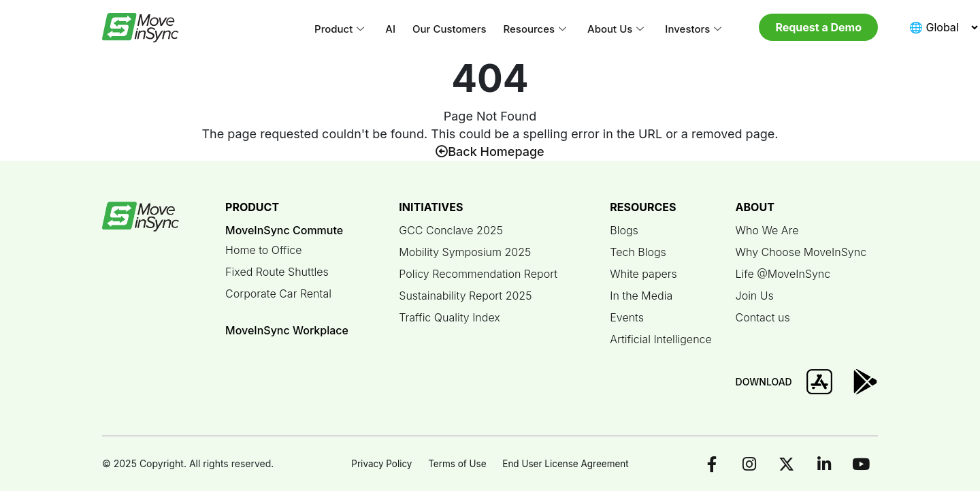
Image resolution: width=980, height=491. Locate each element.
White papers (643, 274)
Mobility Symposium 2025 (465, 252)
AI (390, 29)
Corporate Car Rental (278, 294)
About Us (616, 29)
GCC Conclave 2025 (451, 230)
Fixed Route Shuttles (277, 272)
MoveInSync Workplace (287, 330)
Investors (693, 29)
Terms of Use (456, 463)
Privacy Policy (378, 463)
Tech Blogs (638, 252)
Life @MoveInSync (783, 274)
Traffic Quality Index (450, 317)
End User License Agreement (568, 463)
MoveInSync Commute (284, 230)
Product (339, 29)
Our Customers (449, 29)
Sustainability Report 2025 (465, 296)
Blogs (624, 230)
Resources (535, 29)
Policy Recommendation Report (478, 274)
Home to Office (263, 250)
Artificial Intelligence (661, 339)
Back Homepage (490, 152)
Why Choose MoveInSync (801, 252)
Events (627, 317)
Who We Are (767, 230)
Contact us (763, 317)
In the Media (641, 296)
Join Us (755, 296)
